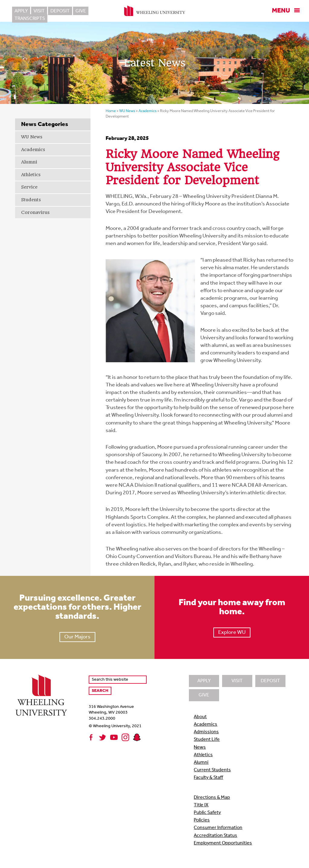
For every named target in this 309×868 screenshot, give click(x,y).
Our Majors (77, 637)
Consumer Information (218, 828)
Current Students (212, 770)
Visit (39, 11)
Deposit (60, 11)
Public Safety (207, 813)
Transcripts (107, 11)
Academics (33, 150)
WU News (32, 137)
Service (29, 187)
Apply (21, 11)
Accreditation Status (215, 836)
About (200, 717)
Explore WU (232, 632)
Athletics (31, 175)
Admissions (206, 732)
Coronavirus (35, 212)
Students (31, 200)
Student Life (207, 740)
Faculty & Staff (208, 778)
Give (81, 11)
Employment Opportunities (223, 843)
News (200, 747)
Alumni (29, 162)
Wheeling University (155, 11)
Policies (202, 820)
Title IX (201, 805)
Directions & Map (212, 798)
